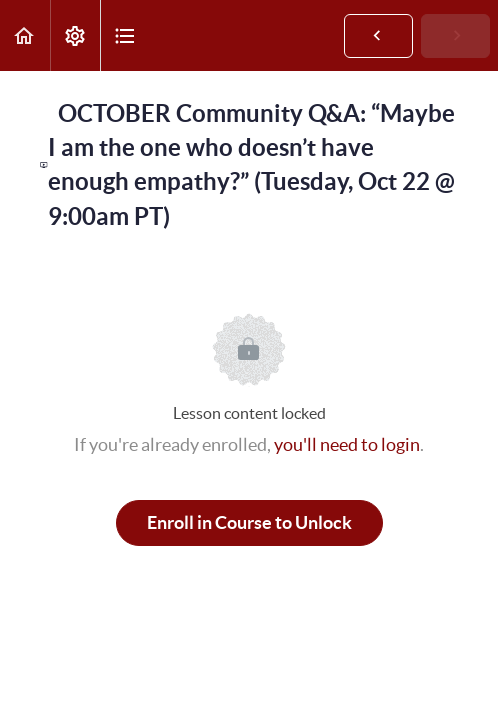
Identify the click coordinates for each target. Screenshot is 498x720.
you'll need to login (347, 444)
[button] (25, 35)
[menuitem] (75, 35)
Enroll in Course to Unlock (249, 522)
